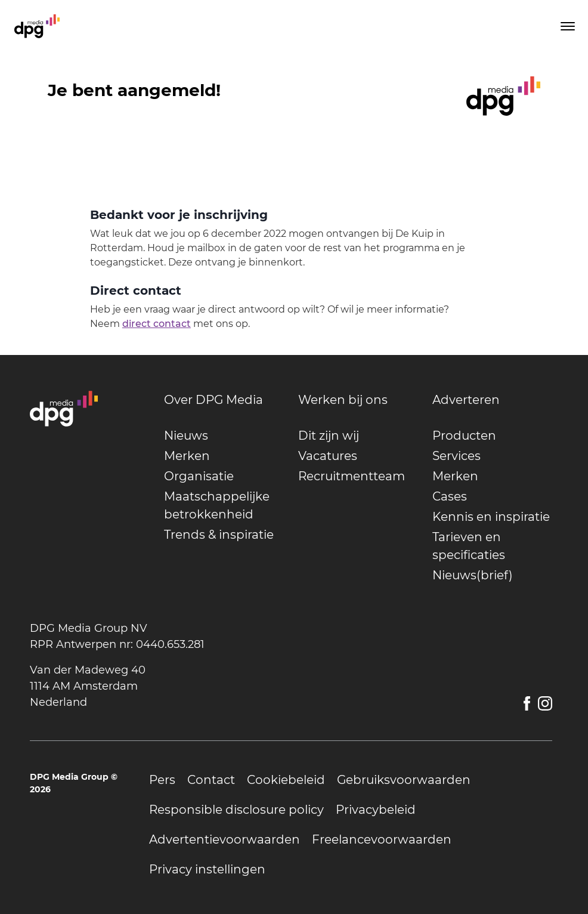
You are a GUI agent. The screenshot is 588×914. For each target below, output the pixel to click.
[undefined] (224, 400)
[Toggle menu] (567, 26)
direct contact (157, 324)
